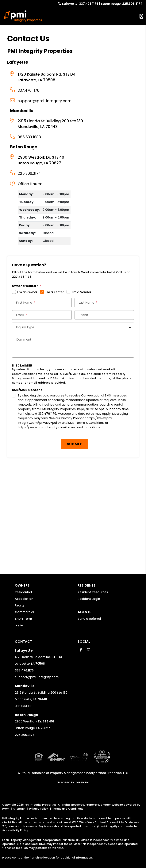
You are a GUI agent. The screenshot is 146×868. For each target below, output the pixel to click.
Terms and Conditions (68, 794)
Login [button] (19, 625)
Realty (20, 605)
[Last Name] (104, 303)
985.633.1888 (29, 137)
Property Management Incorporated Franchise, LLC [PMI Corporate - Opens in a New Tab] (89, 758)
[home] (23, 16)
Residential (23, 592)
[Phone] (104, 315)
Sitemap (19, 794)
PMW (6, 794)
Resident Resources (93, 592)
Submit (75, 444)
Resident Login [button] (89, 599)
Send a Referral (89, 619)
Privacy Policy (39, 794)
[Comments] (73, 346)
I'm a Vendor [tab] (82, 292)
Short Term (23, 619)
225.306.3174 (132, 4)
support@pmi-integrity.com (45, 101)
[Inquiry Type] (73, 327)
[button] (81, 650)
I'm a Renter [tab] (55, 292)
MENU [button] (141, 16)
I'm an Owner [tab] (27, 292)
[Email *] (42, 315)
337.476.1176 (89, 4)
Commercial (24, 612)
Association (24, 599)
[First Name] (42, 303)
